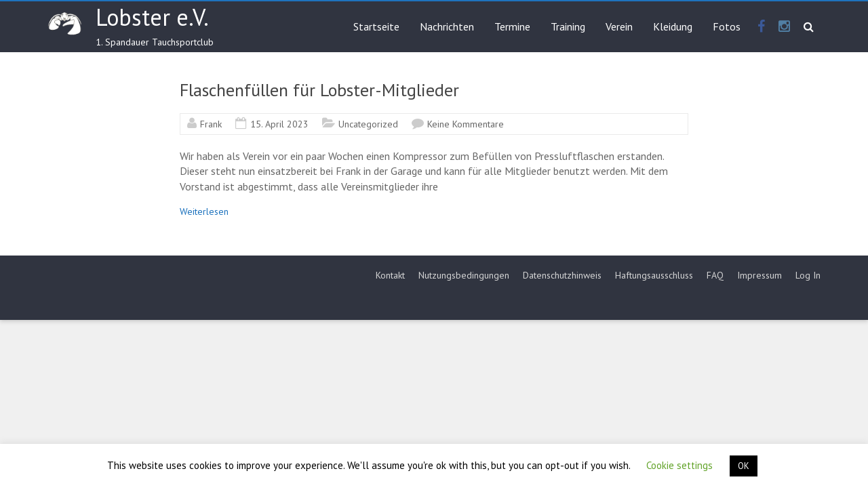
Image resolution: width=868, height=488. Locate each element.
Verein (619, 26)
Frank (211, 124)
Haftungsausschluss (654, 275)
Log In (808, 275)
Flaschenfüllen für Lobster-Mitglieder (319, 90)
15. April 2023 (279, 124)
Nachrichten (447, 26)
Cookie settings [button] (679, 465)
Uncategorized (368, 124)
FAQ (715, 275)
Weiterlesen (204, 211)
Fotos (727, 26)
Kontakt (390, 275)
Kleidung (673, 26)
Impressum (759, 275)
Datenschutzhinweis (562, 275)
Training (568, 26)
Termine (512, 26)
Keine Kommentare (466, 124)
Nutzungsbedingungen (464, 275)
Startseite (376, 26)
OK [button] (744, 466)
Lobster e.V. (152, 17)
